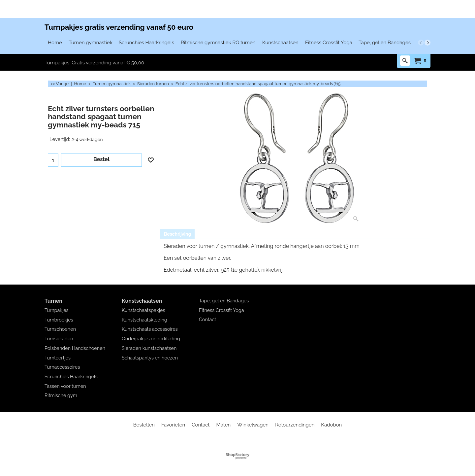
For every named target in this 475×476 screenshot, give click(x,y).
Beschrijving (177, 234)
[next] (427, 43)
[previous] (421, 43)
